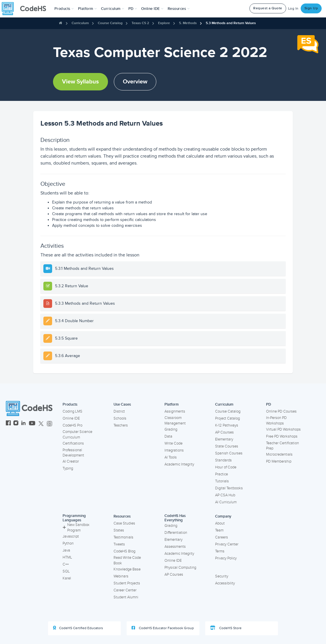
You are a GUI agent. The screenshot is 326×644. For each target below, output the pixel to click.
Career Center (125, 590)
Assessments (175, 547)
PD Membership (279, 461)
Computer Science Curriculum (77, 435)
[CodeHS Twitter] (41, 424)
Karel (67, 578)
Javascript (71, 536)
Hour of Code (226, 467)
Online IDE (71, 418)
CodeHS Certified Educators (78, 628)
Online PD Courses (281, 411)
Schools (120, 418)
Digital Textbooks (229, 488)
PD (269, 404)
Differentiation (176, 533)
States (119, 530)
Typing (68, 468)
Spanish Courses (229, 453)
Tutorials (222, 481)
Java (66, 550)
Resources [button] (179, 9)
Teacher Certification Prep (282, 446)
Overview (135, 82)
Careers (222, 537)
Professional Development (73, 453)
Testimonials (123, 537)
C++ (66, 564)
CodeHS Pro (72, 425)
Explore (164, 23)
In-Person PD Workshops (276, 421)
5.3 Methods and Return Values (231, 23)
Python (68, 543)
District (119, 411)
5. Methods (188, 23)
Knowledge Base (127, 569)
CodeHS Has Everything (175, 518)
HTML (67, 557)
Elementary (224, 439)
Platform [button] (87, 9)
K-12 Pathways (227, 425)
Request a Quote (268, 8)
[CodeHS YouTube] (32, 424)
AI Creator (71, 461)
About (220, 523)
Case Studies (124, 523)
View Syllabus (80, 82)
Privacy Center (227, 544)
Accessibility (225, 583)
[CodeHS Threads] (49, 424)
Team (219, 530)
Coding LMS (72, 411)
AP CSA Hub (225, 495)
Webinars (121, 576)
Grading (171, 429)
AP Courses (224, 432)
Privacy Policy (226, 558)
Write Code (173, 443)
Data (168, 436)
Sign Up (311, 8)
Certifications (73, 443)
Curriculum (80, 23)
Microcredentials (279, 454)
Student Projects (127, 583)
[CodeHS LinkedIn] (23, 424)
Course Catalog (110, 23)
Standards (223, 460)
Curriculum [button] (113, 9)
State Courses (227, 446)
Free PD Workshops (282, 436)
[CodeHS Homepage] (26, 9)
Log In (293, 9)
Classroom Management (175, 421)
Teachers (121, 425)
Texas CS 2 (140, 23)
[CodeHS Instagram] (16, 424)
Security (222, 576)
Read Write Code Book (127, 560)
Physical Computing (180, 568)
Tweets (119, 544)
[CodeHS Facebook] (8, 424)
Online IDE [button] (152, 9)
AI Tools (171, 457)
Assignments (175, 411)
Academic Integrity (179, 464)
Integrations (174, 450)
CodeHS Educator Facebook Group (163, 628)
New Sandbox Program (76, 528)
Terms (220, 551)
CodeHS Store (226, 628)
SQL (66, 571)
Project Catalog (227, 418)
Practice (222, 474)
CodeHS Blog (124, 551)
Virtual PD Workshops (283, 429)
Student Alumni (126, 597)
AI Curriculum (226, 502)
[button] (64, 9)
